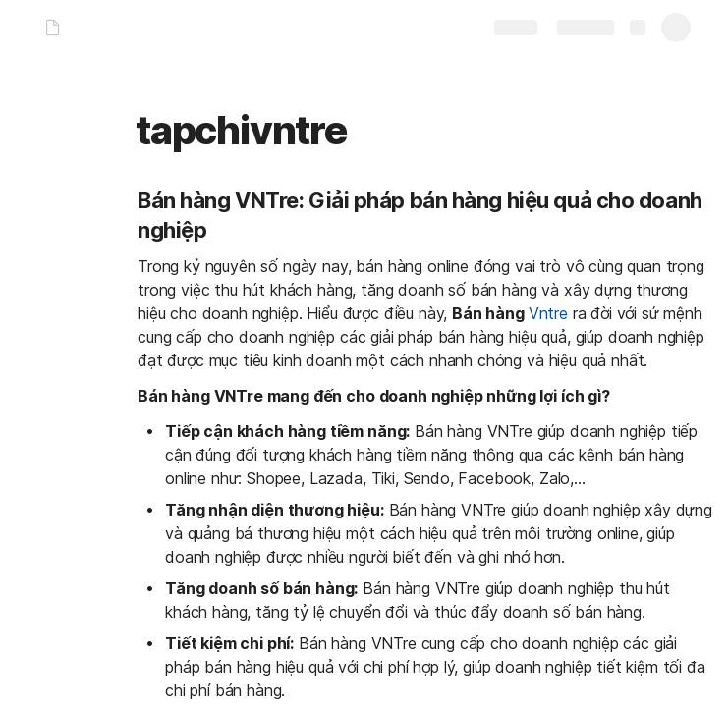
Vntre (548, 313)
